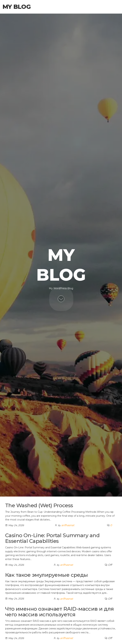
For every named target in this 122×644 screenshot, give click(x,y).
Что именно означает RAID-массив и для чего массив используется (60, 612)
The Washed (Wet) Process (39, 505)
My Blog (17, 7)
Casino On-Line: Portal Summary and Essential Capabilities (52, 538)
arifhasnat (68, 525)
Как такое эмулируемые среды (47, 575)
